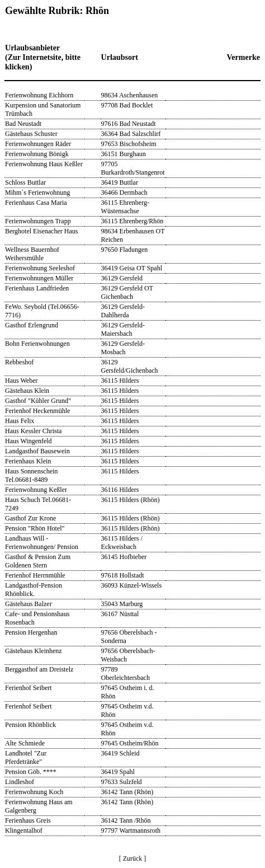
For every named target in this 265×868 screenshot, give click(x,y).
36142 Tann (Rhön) (127, 792)
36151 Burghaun (124, 154)
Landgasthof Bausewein (37, 451)
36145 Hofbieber (124, 557)
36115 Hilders (120, 381)
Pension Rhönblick (30, 725)
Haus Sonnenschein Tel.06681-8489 (31, 475)
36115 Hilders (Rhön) (131, 500)
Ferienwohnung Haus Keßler (44, 164)
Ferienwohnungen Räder (38, 144)
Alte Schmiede (25, 743)
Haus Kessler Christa (33, 431)
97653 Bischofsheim (129, 144)
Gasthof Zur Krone (30, 518)
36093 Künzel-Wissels (132, 585)
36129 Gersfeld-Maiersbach (123, 329)
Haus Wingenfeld (29, 441)
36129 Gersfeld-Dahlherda (123, 311)
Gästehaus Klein (27, 391)
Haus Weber (21, 381)
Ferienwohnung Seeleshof (40, 268)
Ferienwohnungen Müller (39, 278)
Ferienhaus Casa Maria (36, 203)
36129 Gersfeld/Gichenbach (130, 366)
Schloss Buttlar (25, 182)
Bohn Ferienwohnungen (37, 344)
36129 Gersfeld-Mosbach (123, 348)
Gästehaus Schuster (31, 134)
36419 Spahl (118, 772)
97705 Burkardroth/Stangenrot (133, 168)
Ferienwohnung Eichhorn (39, 95)
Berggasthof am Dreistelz (39, 669)
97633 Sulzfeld (122, 782)
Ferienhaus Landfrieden (37, 288)
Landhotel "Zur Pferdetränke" (26, 757)
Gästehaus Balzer (29, 604)
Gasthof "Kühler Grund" (38, 401)
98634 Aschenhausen (130, 95)
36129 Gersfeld (122, 278)
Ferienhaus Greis (28, 820)
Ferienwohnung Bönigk (37, 154)
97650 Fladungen (125, 250)
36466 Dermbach (124, 193)
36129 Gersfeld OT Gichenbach (127, 292)
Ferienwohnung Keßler (36, 490)
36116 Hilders (120, 490)
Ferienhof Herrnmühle (35, 575)
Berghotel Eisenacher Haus (41, 231)
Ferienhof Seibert (29, 688)
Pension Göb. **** (31, 772)
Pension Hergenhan (31, 632)
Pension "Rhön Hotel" (35, 528)
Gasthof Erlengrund (32, 325)
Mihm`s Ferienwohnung (37, 193)
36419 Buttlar (120, 182)
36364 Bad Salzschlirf (131, 134)
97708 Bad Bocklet (127, 105)
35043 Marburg (122, 604)
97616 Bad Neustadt (129, 124)
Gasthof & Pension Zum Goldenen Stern (38, 561)
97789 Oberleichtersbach (126, 674)
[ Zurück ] (133, 858)
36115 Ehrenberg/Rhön (132, 221)
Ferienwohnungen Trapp (38, 221)
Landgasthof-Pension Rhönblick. (34, 590)
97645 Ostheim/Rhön (130, 743)
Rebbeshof (19, 362)
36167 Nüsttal (120, 614)
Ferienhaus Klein (28, 461)
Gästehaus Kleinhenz (34, 651)
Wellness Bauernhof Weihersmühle (32, 254)
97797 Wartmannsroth (131, 831)
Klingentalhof (24, 831)
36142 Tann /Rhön (126, 820)
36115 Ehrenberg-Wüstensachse (125, 207)
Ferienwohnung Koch (34, 792)
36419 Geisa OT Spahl (132, 268)
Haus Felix (20, 421)
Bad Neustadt (23, 124)
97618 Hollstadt (123, 575)
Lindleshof (20, 782)
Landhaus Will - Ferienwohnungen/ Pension (42, 543)
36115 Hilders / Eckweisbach (122, 543)
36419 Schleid (120, 753)
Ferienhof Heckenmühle (37, 411)
